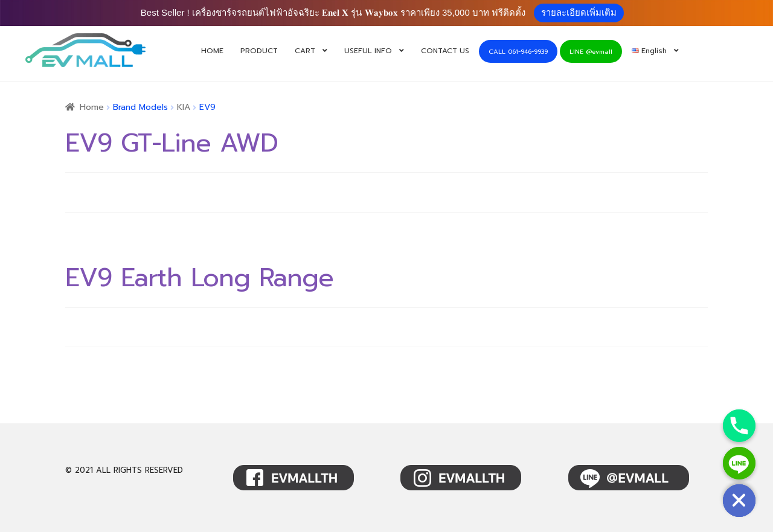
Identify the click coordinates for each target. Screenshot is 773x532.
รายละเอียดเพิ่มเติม (579, 12)
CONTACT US (445, 51)
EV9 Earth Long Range (199, 278)
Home (92, 107)
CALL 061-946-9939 (518, 52)
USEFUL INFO (368, 51)
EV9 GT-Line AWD (172, 143)
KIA (184, 107)
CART (305, 51)
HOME (212, 51)
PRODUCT (259, 51)
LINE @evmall (591, 52)
